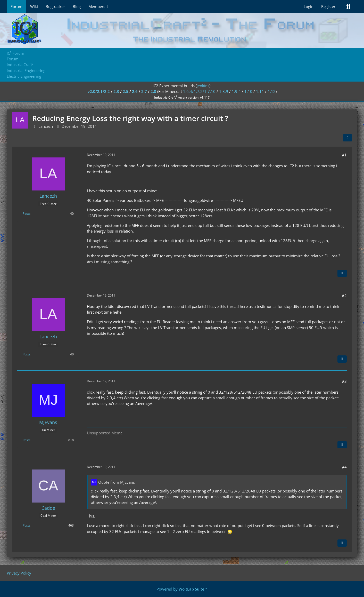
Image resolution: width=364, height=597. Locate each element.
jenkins (203, 86)
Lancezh (46, 126)
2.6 (135, 91)
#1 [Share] (344, 155)
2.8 (153, 91)
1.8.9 (224, 91)
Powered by (182, 589)
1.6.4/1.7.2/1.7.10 (199, 91)
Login (309, 6)
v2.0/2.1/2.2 (99, 91)
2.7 (144, 91)
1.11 (260, 91)
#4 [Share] (344, 467)
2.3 (116, 91)
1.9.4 (236, 91)
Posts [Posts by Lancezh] (27, 214)
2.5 (126, 91)
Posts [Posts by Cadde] (27, 525)
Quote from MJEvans (117, 482)
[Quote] (342, 273)
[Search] (348, 6)
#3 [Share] (344, 381)
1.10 (248, 91)
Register (328, 6)
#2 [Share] (344, 296)
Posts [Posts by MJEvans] (27, 440)
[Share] (348, 138)
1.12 (272, 91)
